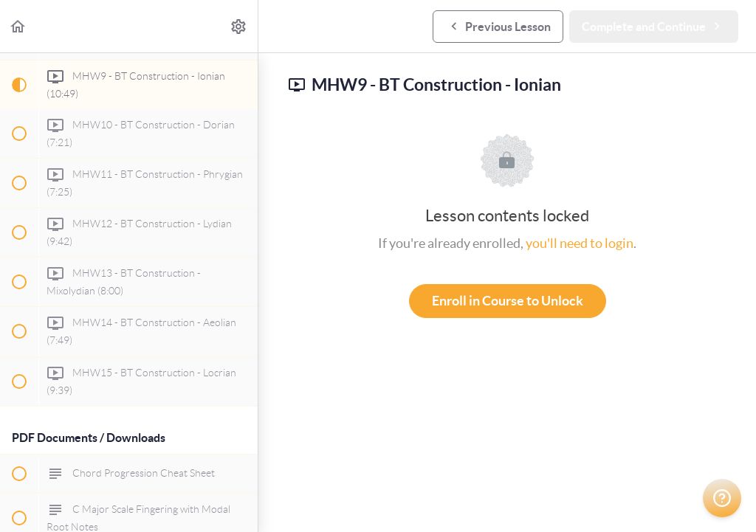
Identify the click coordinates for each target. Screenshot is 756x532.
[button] (18, 26)
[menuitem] (239, 26)
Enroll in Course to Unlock (508, 301)
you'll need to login (580, 243)
